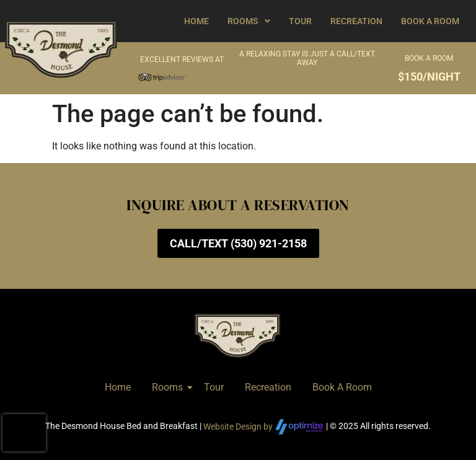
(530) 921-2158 (307, 81)
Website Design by (264, 427)
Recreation (356, 21)
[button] (249, 21)
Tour (300, 21)
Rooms (249, 21)
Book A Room (430, 21)
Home (196, 21)
